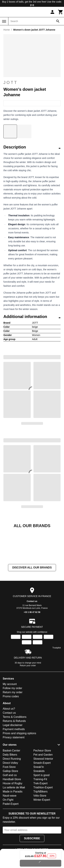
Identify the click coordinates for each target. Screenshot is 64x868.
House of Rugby (13, 818)
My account (10, 718)
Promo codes (11, 731)
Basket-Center (11, 785)
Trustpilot (57, 682)
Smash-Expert (42, 797)
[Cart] (61, 12)
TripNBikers (41, 826)
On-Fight (8, 834)
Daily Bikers (10, 789)
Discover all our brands (32, 602)
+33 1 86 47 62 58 (32, 646)
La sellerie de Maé (14, 822)
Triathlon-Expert (43, 822)
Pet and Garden (43, 789)
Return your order (28, 700)
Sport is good (41, 809)
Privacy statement (14, 772)
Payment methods (14, 763)
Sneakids (39, 805)
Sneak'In (39, 801)
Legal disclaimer (13, 759)
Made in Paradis (13, 826)
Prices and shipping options (19, 767)
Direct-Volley (10, 797)
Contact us (32, 635)
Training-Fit (40, 813)
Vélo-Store (40, 830)
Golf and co (10, 809)
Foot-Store (9, 801)
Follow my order (12, 722)
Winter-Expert (42, 834)
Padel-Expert (11, 838)
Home (7, 30)
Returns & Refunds (14, 755)
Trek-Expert (41, 818)
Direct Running (12, 793)
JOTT (32, 83)
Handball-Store (12, 813)
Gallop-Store (10, 805)
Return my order (13, 726)
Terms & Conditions (15, 751)
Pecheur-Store (42, 785)
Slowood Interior (43, 793)
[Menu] (4, 21)
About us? (9, 743)
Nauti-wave (10, 830)
